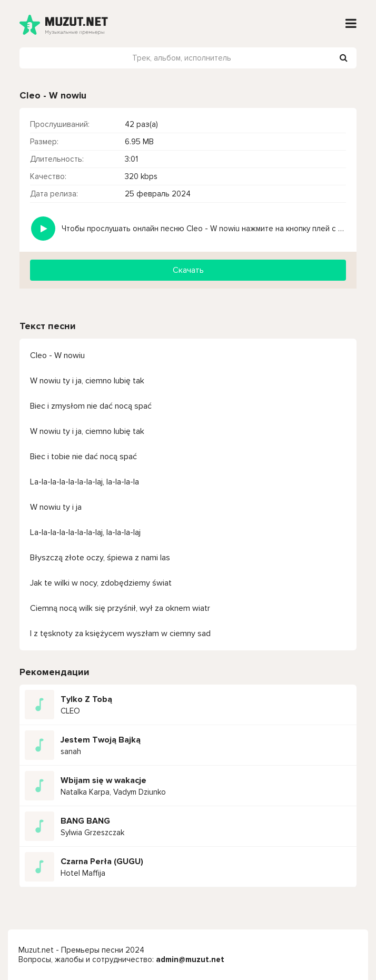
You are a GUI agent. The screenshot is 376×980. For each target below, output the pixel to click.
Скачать (188, 270)
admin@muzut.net (190, 959)
